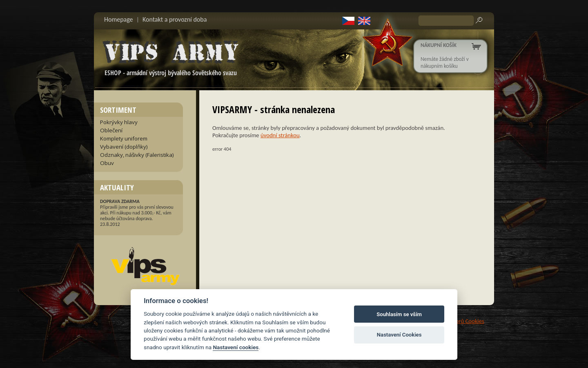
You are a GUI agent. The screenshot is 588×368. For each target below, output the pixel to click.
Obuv (107, 163)
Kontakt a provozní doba (175, 19)
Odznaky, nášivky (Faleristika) (137, 155)
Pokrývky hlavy (119, 122)
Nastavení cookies (236, 347)
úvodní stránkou (280, 135)
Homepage (119, 19)
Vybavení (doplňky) (124, 147)
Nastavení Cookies (399, 335)
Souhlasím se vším (399, 314)
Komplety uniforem (124, 138)
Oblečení (111, 130)
